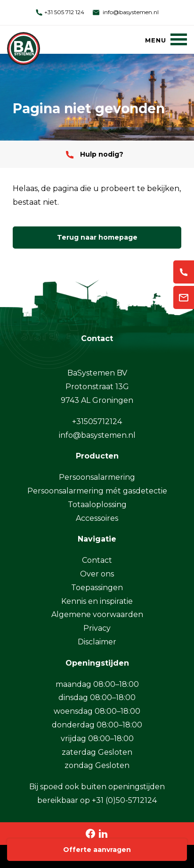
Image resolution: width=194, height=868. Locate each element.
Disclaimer (97, 642)
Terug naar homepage (97, 237)
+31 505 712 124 (60, 12)
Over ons (97, 574)
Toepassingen (97, 588)
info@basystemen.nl (125, 12)
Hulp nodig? (95, 154)
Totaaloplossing (97, 505)
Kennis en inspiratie (97, 601)
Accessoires (97, 518)
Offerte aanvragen (97, 850)
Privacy (97, 628)
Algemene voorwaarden (97, 614)
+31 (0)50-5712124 (124, 800)
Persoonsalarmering (97, 477)
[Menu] (166, 39)
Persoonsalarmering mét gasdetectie (97, 491)
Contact (97, 560)
